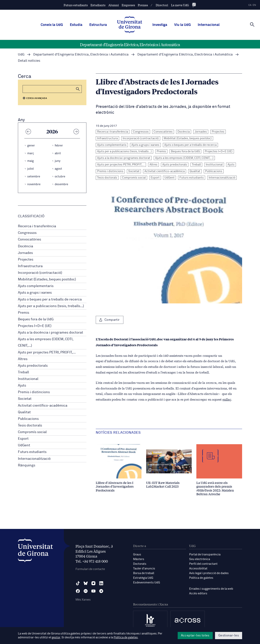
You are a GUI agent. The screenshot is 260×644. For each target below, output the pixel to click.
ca (250, 5)
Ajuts (22, 386)
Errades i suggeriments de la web (211, 589)
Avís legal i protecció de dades (209, 573)
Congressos (27, 233)
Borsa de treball (144, 573)
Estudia (76, 25)
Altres (23, 359)
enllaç (227, 399)
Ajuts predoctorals (33, 366)
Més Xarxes (83, 600)
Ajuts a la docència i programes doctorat (51, 333)
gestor (56, 637)
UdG (21, 55)
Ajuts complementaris (36, 286)
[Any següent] (76, 131)
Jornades (25, 253)
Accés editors (198, 593)
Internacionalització (34, 459)
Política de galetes (201, 578)
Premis (24, 313)
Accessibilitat (198, 569)
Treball (23, 372)
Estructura (98, 25)
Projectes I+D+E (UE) (35, 326)
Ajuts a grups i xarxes (35, 293)
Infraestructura (30, 266)
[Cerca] (252, 25)
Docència (25, 246)
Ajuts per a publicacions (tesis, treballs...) (51, 306)
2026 (52, 131)
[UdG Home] (130, 25)
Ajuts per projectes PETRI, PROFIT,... (47, 352)
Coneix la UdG (52, 25)
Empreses (128, 5)
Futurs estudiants (76, 5)
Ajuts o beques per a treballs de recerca (50, 300)
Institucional (28, 379)
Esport (23, 439)
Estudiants (98, 5)
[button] (78, 89)
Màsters (139, 559)
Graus (137, 555)
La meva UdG (180, 5)
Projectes (26, 260)
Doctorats (140, 564)
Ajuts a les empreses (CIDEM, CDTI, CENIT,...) (46, 342)
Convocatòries (29, 240)
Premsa (143, 5)
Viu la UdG (182, 25)
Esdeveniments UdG (147, 583)
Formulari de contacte (90, 569)
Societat (25, 399)
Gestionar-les (229, 635)
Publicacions (28, 419)
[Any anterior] (28, 131)
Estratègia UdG (143, 578)
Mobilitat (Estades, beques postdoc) (47, 279)
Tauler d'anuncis (144, 569)
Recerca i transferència (37, 226)
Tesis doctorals (30, 426)
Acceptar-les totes (195, 635)
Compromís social (32, 432)
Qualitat (24, 412)
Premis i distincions (34, 392)
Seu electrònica (200, 559)
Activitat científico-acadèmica (43, 406)
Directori (162, 5)
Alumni (114, 5)
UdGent (24, 445)
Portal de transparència (205, 555)
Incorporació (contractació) (40, 273)
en (254, 5)
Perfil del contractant (203, 564)
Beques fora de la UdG (36, 319)
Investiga (160, 25)
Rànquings (27, 465)
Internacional (209, 25)
